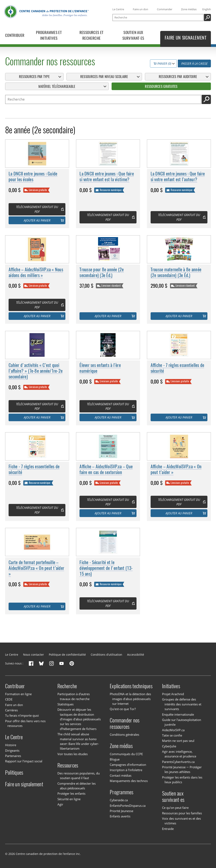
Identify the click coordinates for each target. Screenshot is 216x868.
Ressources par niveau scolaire (104, 77)
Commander (165, 9)
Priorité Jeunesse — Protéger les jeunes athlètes (182, 769)
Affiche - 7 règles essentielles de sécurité (177, 368)
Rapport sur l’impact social (24, 761)
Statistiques (65, 704)
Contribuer (15, 686)
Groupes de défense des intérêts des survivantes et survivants (182, 704)
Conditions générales (124, 734)
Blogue (115, 759)
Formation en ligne (18, 694)
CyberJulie (169, 746)
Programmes (122, 792)
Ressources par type (34, 77)
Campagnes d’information (128, 765)
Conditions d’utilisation (106, 655)
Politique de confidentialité (67, 655)
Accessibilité (136, 655)
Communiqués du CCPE (126, 754)
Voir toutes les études (73, 754)
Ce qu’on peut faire (175, 808)
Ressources (68, 765)
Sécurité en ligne (69, 799)
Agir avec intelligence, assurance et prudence (179, 754)
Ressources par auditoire (178, 77)
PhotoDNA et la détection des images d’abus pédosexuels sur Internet (130, 699)
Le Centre (118, 9)
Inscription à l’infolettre (126, 770)
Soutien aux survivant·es (173, 797)
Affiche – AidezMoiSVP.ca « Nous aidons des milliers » (36, 272)
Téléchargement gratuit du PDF (37, 209)
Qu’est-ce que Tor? (123, 709)
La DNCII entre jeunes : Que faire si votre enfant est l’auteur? (178, 177)
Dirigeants (12, 750)
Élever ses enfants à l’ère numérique (100, 368)
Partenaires (13, 756)
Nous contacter (34, 655)
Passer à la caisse (194, 63)
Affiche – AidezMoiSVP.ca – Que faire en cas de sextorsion (106, 470)
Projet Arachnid (173, 694)
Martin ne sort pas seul (178, 741)
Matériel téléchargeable (57, 86)
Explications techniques (131, 686)
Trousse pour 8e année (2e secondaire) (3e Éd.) (102, 272)
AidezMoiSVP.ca (173, 730)
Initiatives (171, 686)
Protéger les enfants (71, 793)
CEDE (9, 699)
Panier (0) (163, 63)
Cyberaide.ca (119, 800)
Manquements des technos (129, 781)
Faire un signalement (24, 784)
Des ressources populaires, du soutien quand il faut (79, 776)
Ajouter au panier (37, 220)
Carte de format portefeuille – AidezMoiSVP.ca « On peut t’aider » (36, 568)
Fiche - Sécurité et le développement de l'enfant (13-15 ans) (106, 568)
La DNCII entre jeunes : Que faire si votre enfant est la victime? (107, 177)
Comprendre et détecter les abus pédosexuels (77, 786)
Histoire (11, 745)
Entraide (168, 829)
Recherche (67, 686)
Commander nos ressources (125, 723)
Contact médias (121, 775)
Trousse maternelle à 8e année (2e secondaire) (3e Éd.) (176, 272)
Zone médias (189, 9)
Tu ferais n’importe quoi (22, 715)
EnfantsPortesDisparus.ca (128, 806)
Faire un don (140, 9)
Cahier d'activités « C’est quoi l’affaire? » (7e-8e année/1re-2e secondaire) (36, 371)
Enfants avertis (120, 816)
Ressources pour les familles (182, 813)
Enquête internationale (178, 714)
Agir (60, 804)
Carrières (11, 710)
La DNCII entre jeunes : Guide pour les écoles (33, 177)
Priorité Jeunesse (121, 811)
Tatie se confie (172, 735)
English (207, 9)
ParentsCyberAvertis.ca (178, 762)
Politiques (14, 772)
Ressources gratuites (161, 86)
